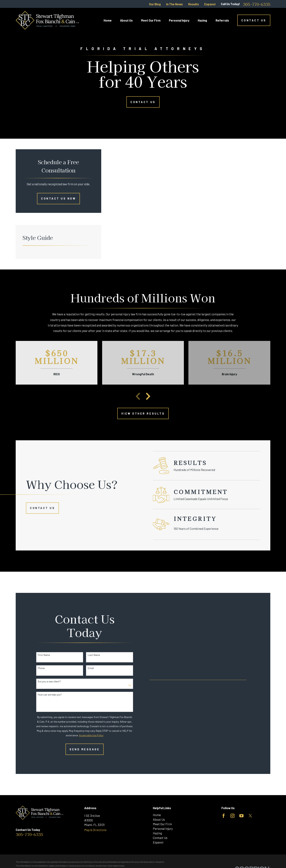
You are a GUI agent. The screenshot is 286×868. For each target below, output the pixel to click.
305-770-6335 (257, 4)
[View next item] (148, 396)
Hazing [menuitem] (202, 20)
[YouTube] (241, 816)
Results (194, 4)
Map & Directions (95, 830)
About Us (159, 819)
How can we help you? (44, 695)
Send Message (79, 749)
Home (157, 815)
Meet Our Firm (162, 824)
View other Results (143, 413)
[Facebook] (224, 816)
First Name (39, 655)
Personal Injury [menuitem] (179, 20)
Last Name (88, 655)
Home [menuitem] (108, 20)
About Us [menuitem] (126, 20)
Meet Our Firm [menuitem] (151, 20)
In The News (174, 4)
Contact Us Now (58, 198)
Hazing (157, 833)
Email (85, 668)
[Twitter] (250, 816)
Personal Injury (163, 829)
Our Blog (155, 4)
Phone (36, 668)
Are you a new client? (44, 681)
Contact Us (254, 20)
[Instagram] (232, 816)
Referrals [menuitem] (222, 20)
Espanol (210, 4)
